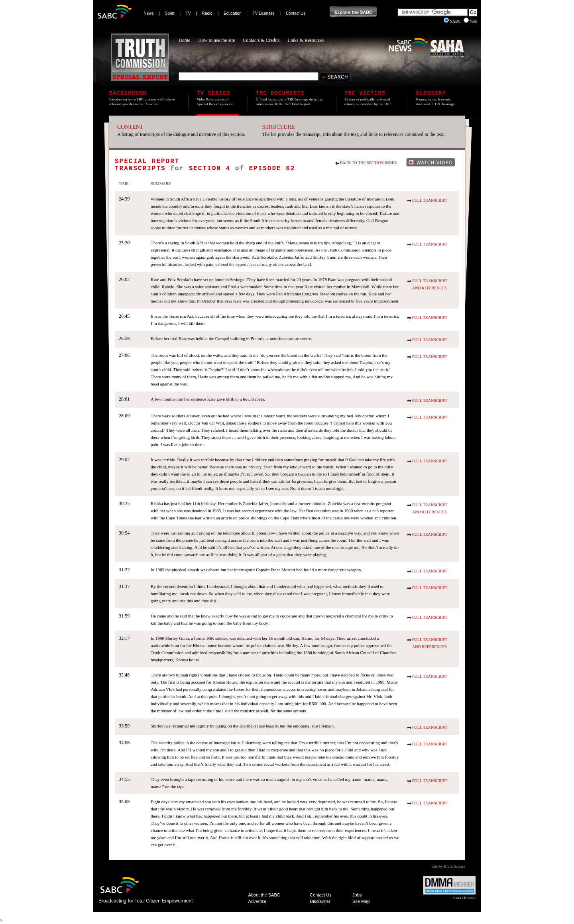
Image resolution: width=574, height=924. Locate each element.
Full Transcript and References (430, 284)
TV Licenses (264, 13)
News (149, 13)
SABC (453, 21)
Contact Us (296, 13)
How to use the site (216, 40)
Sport (170, 13)
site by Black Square (449, 866)
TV (188, 13)
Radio (207, 13)
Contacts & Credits (261, 40)
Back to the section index (369, 163)
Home (184, 40)
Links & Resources (306, 40)
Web (470, 21)
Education (232, 13)
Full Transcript (430, 200)
